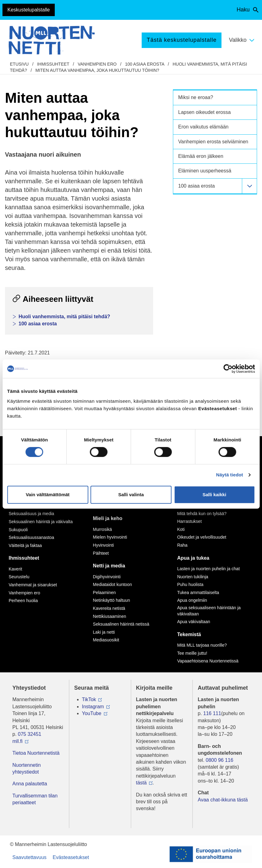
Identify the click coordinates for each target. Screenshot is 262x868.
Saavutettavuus (29, 857)
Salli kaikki (215, 495)
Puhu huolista (190, 584)
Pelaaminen (104, 592)
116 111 (212, 713)
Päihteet (101, 553)
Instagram (93, 707)
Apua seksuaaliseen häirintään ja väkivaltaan (209, 611)
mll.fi (17, 741)
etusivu (19, 64)
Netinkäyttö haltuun (111, 600)
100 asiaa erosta (145, 64)
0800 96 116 (219, 760)
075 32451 (30, 734)
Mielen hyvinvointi (110, 537)
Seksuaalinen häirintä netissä (121, 624)
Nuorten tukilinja (193, 577)
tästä (142, 783)
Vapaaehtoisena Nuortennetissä (208, 661)
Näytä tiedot (230, 475)
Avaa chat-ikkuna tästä (223, 800)
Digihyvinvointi (107, 577)
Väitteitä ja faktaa (25, 545)
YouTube (92, 713)
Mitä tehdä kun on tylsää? (202, 514)
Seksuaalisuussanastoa (31, 537)
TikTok (89, 699)
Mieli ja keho (107, 518)
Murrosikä (102, 529)
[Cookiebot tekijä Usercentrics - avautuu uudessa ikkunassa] (228, 369)
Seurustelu (19, 577)
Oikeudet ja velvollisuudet (202, 537)
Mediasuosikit (106, 640)
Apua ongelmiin (192, 600)
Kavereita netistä (109, 608)
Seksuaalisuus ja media (31, 514)
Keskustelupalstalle (29, 10)
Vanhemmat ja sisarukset (33, 585)
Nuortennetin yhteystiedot (27, 768)
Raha (182, 545)
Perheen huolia (23, 601)
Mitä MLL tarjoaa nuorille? (202, 645)
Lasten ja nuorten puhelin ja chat (208, 569)
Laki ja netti (104, 632)
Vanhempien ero (97, 64)
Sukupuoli (18, 530)
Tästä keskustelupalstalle (182, 40)
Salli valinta (131, 495)
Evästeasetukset (71, 857)
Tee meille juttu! (192, 653)
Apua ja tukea (193, 558)
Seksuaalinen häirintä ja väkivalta (41, 522)
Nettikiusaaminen (109, 616)
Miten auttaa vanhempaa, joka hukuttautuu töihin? (97, 70)
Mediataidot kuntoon (112, 584)
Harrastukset (189, 521)
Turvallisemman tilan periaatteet (35, 799)
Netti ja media (109, 566)
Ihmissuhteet (53, 64)
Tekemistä (189, 634)
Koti (181, 529)
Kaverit (15, 569)
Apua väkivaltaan (194, 622)
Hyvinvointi (103, 545)
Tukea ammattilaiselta (198, 592)
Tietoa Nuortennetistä (36, 753)
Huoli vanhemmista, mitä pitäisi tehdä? (64, 317)
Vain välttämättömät (48, 495)
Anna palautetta (30, 784)
